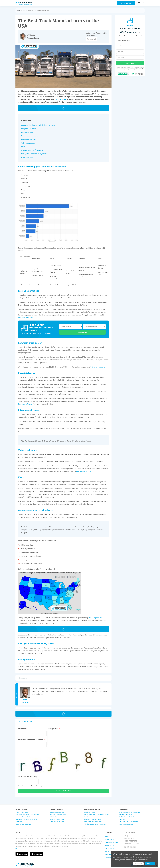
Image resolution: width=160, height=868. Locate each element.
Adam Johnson (33, 38)
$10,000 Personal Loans (57, 822)
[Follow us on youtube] (134, 847)
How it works (109, 845)
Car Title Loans (60, 99)
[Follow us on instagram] (125, 847)
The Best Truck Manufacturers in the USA (39, 11)
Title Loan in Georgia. (84, 471)
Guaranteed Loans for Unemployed (26, 817)
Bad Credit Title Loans (126, 814)
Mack (23, 146)
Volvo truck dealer (28, 143)
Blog (24, 11)
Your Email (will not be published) (31, 740)
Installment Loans (90, 812)
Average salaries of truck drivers (33, 150)
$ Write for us (110, 839)
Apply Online (126, 3)
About (107, 836)
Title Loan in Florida (25, 404)
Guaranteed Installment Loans (94, 819)
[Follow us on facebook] (128, 847)
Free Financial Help (111, 842)
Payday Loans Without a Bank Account (27, 814)
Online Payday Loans (96, 618)
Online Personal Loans (57, 812)
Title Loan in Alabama (26, 318)
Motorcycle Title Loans (126, 824)
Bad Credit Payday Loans (23, 824)
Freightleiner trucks (29, 129)
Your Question (54, 729)
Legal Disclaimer (111, 848)
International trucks (29, 139)
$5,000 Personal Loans (57, 819)
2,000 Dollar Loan (55, 817)
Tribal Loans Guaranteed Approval (95, 824)
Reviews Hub (92, 39)
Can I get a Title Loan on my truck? (34, 154)
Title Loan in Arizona (97, 367)
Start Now (130, 63)
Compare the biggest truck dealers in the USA (38, 125)
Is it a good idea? (27, 157)
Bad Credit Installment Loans (93, 822)
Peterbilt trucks (27, 132)
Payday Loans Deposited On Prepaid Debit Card (27, 820)
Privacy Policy (135, 69)
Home (19, 11)
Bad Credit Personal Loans (58, 814)
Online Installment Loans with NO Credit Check (97, 816)
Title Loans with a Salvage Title (128, 822)
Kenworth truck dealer (30, 136)
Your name (23, 729)
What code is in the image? (29, 777)
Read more (138, 864)
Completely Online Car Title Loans (129, 812)
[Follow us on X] (131, 847)
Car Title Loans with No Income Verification (128, 818)
